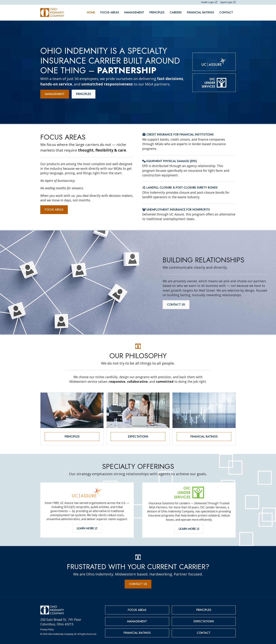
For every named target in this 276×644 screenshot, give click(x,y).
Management (134, 12)
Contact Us (176, 303)
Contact (226, 12)
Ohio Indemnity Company (62, 632)
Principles (157, 12)
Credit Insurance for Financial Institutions (178, 133)
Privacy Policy (47, 628)
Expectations (138, 435)
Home (91, 12)
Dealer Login (209, 2)
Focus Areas (110, 12)
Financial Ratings (200, 12)
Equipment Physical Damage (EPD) (170, 159)
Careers (176, 12)
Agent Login (228, 2)
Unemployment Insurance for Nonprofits (176, 208)
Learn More (87, 527)
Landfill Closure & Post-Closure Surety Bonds (180, 186)
